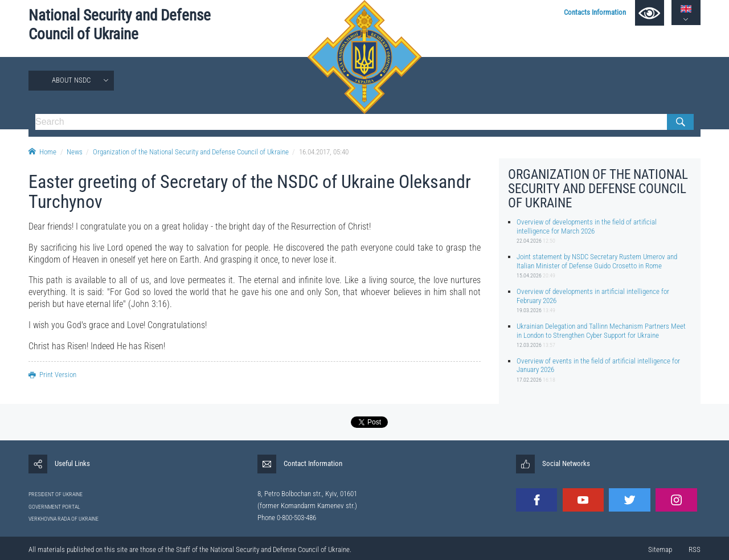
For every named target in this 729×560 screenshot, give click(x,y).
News (75, 152)
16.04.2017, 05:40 (324, 152)
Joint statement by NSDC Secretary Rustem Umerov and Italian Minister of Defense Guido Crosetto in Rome (597, 261)
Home (42, 152)
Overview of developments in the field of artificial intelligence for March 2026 (587, 226)
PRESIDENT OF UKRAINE (56, 494)
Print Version (52, 375)
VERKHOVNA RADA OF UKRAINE (64, 519)
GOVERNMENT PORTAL (54, 507)
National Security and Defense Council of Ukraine (120, 25)
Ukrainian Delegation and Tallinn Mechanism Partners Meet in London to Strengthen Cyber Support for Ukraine (601, 330)
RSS (695, 549)
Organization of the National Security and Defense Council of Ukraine (191, 152)
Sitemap (660, 549)
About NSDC (71, 80)
